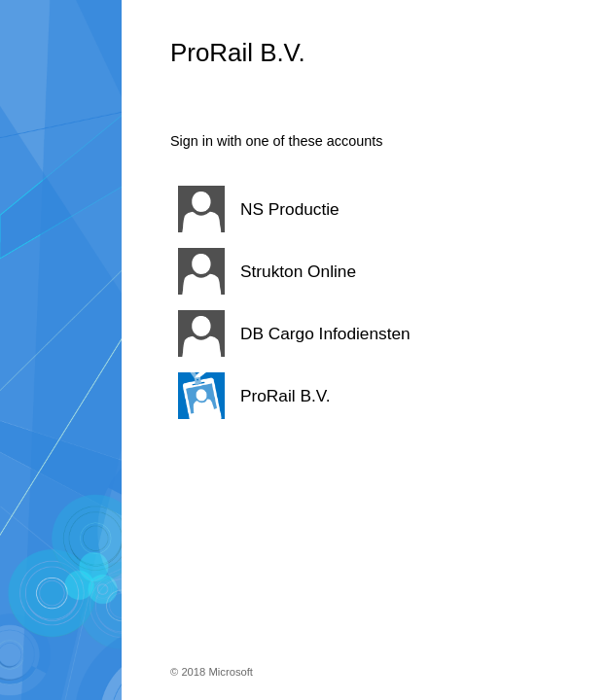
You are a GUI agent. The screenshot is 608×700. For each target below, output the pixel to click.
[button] (340, 209)
